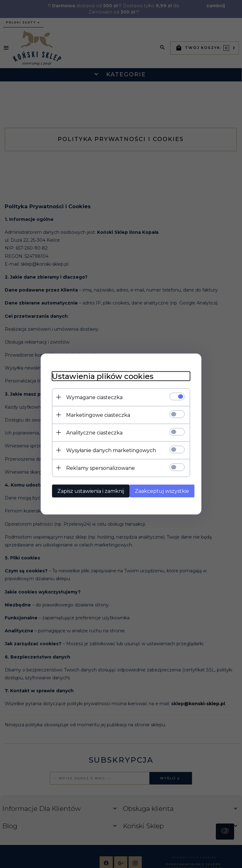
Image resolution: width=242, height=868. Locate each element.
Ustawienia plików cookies (99, 376)
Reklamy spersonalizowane (97, 467)
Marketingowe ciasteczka (95, 414)
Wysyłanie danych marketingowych (108, 450)
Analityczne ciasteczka (91, 432)
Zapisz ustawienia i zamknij (87, 490)
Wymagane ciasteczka (91, 397)
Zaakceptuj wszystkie (161, 490)
